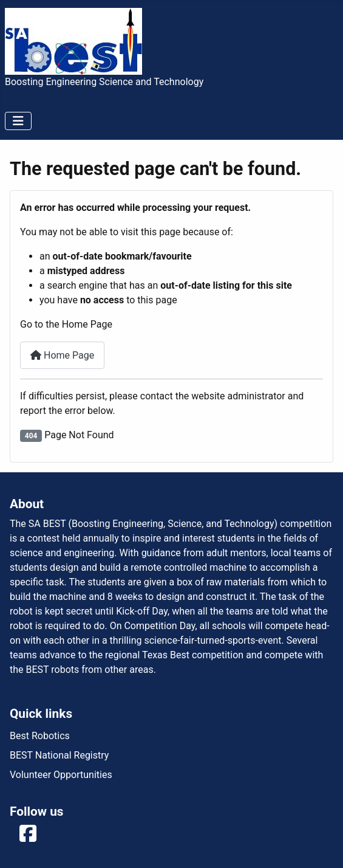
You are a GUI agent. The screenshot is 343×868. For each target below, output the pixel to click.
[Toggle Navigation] (18, 121)
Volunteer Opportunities (61, 775)
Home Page (62, 355)
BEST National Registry (59, 755)
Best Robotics (40, 736)
